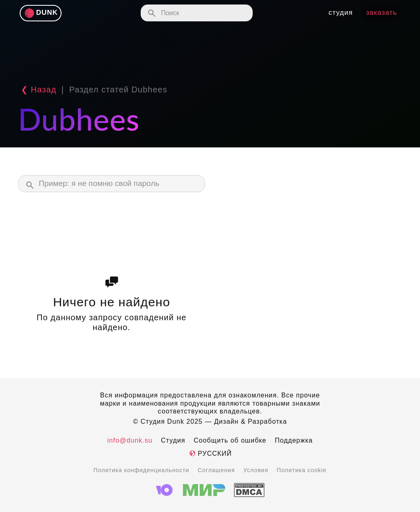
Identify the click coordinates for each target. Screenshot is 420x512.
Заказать (381, 13)
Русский (210, 453)
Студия (173, 440)
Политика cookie (302, 470)
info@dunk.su (130, 440)
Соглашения (216, 470)
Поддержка (294, 440)
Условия (256, 470)
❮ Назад (37, 90)
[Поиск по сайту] (197, 13)
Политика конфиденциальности (142, 470)
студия (341, 13)
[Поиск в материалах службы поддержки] (112, 184)
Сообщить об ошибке (230, 440)
